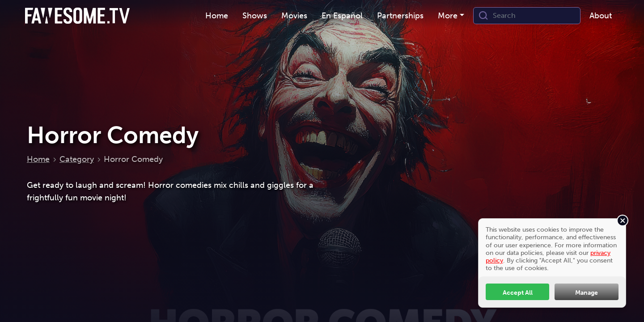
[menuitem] (217, 16)
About (601, 16)
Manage (587, 292)
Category (77, 159)
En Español (342, 16)
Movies (294, 16)
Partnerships (400, 16)
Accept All (518, 292)
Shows (255, 16)
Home (217, 16)
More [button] (448, 16)
